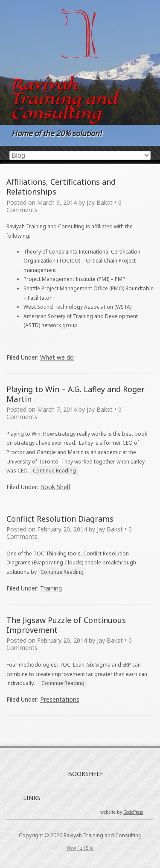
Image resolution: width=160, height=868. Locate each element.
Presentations (60, 699)
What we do (57, 357)
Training (51, 588)
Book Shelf (55, 487)
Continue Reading (54, 471)
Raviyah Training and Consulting (64, 99)
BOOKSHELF (86, 774)
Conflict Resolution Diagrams (60, 519)
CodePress (133, 812)
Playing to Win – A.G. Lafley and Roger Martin (76, 394)
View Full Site (80, 848)
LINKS (32, 798)
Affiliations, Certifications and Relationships (61, 187)
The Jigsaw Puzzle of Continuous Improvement (66, 625)
